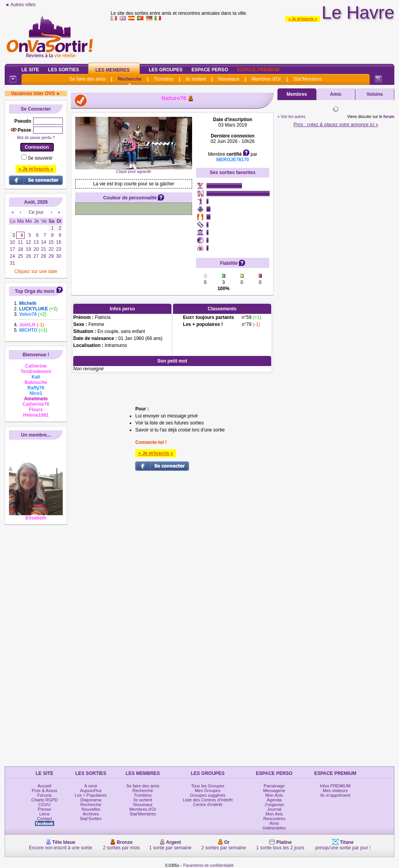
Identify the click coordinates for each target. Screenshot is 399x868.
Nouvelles (91, 809)
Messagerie (274, 791)
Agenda (274, 800)
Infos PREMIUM (335, 786)
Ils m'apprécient (335, 795)
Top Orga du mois (35, 291)
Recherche (130, 79)
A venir (91, 786)
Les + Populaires (91, 795)
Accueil (44, 786)
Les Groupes (166, 70)
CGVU (44, 805)
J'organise (274, 805)
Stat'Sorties (91, 819)
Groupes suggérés (208, 795)
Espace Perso (210, 70)
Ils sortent (196, 79)
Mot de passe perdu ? (36, 138)
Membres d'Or (266, 79)
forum (389, 117)
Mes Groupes (208, 791)
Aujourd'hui (91, 791)
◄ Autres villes (20, 5)
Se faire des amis (87, 79)
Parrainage (274, 786)
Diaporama (91, 800)
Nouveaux (229, 79)
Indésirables (274, 828)
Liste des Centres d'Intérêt (208, 800)
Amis (336, 94)
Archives (91, 814)
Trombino (164, 79)
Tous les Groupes (208, 786)
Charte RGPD (44, 800)
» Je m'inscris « (303, 19)
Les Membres (113, 70)
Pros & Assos (44, 791)
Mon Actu (274, 795)
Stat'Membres (307, 79)
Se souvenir (40, 158)
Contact (44, 819)
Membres (297, 94)
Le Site (30, 70)
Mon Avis (274, 814)
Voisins (375, 94)
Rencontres (274, 819)
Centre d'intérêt (208, 805)
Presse (44, 809)
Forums (45, 795)
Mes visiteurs (335, 791)
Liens (44, 814)
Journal (274, 809)
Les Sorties (63, 70)
